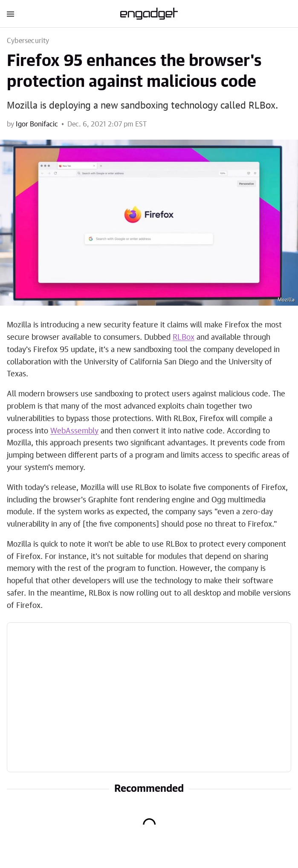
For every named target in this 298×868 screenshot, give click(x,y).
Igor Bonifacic (37, 124)
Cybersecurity (28, 41)
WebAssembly (74, 431)
